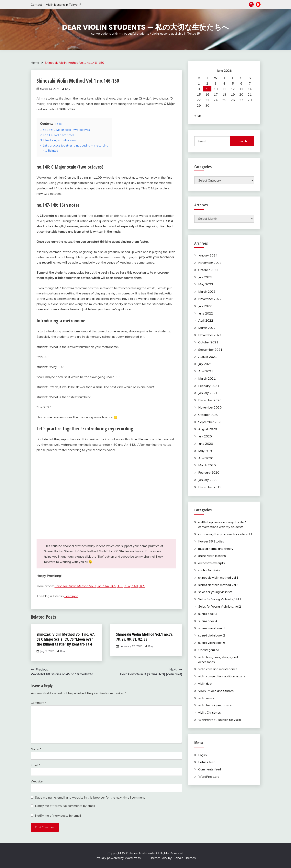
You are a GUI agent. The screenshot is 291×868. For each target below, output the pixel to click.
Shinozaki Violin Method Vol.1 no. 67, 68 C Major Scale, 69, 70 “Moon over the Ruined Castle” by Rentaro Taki (66, 639)
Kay (68, 89)
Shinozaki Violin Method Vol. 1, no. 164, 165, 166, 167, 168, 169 (100, 586)
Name (36, 749)
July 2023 (205, 277)
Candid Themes (185, 858)
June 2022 (206, 313)
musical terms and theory (216, 549)
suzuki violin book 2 (212, 635)
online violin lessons (212, 556)
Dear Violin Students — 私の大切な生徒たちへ (146, 27)
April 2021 (206, 371)
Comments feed (210, 769)
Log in (202, 755)
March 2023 (207, 291)
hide (59, 124)
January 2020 (208, 480)
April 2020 (206, 458)
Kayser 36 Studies (211, 541)
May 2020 (206, 451)
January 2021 (208, 393)
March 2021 (207, 378)
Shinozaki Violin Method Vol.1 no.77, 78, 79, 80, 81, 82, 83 (145, 637)
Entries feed (207, 762)
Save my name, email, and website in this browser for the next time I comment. (90, 797)
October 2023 (208, 270)
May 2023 (206, 284)
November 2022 (210, 299)
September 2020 (210, 422)
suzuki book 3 (208, 614)
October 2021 (208, 342)
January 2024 (208, 255)
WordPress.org (209, 777)
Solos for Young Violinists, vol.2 (220, 606)
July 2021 (205, 364)
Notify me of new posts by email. (58, 815)
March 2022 (207, 328)
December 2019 (210, 487)
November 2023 (210, 263)
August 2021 (208, 357)
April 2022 (206, 320)
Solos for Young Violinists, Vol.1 (220, 599)
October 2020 (208, 415)
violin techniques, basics (215, 705)
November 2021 (210, 335)
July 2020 (205, 436)
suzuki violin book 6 (212, 643)
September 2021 (210, 350)
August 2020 (208, 429)
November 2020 (210, 407)
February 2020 (209, 472)
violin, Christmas (210, 712)
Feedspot (71, 596)
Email (35, 765)
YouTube (258, 4)
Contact (36, 5)
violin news (206, 698)
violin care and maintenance (218, 669)
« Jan (198, 115)
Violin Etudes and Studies (216, 691)
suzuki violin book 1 (212, 628)
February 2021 (209, 386)
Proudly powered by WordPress (119, 858)
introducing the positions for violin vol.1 (225, 534)
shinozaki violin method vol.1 (218, 577)
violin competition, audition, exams (222, 676)
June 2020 (206, 444)
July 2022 (205, 306)
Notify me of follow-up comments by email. (65, 806)
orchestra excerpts (212, 563)
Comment (39, 703)
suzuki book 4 (208, 621)
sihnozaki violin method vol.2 (218, 585)
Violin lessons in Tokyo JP (64, 5)
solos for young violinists (215, 592)
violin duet (205, 684)
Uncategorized (209, 650)
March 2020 (207, 465)
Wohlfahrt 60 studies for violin (220, 720)
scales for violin (209, 570)
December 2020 (210, 400)
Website (37, 781)
